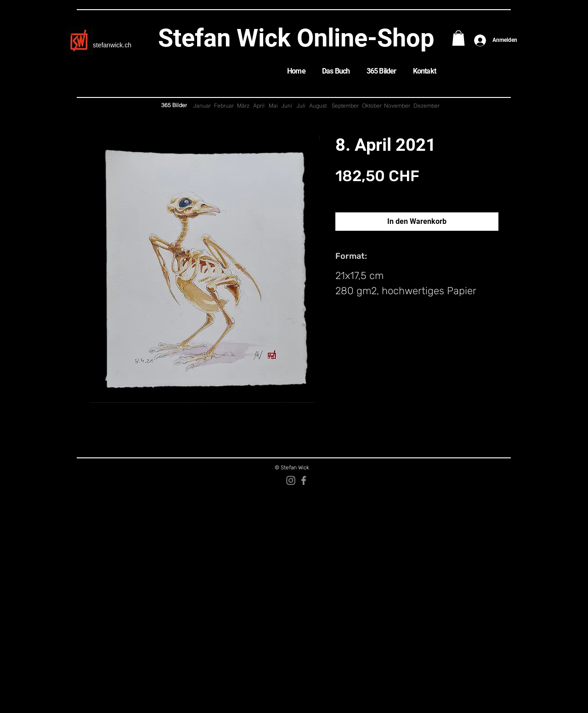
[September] (345, 106)
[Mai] (273, 106)
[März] (243, 106)
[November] (397, 106)
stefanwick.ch (112, 45)
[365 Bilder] (174, 105)
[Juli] (301, 106)
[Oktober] (372, 106)
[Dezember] (427, 106)
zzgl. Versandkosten (362, 193)
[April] (259, 106)
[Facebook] (304, 480)
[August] (318, 106)
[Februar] (224, 106)
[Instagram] (291, 480)
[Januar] (202, 106)
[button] (458, 38)
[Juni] (287, 106)
